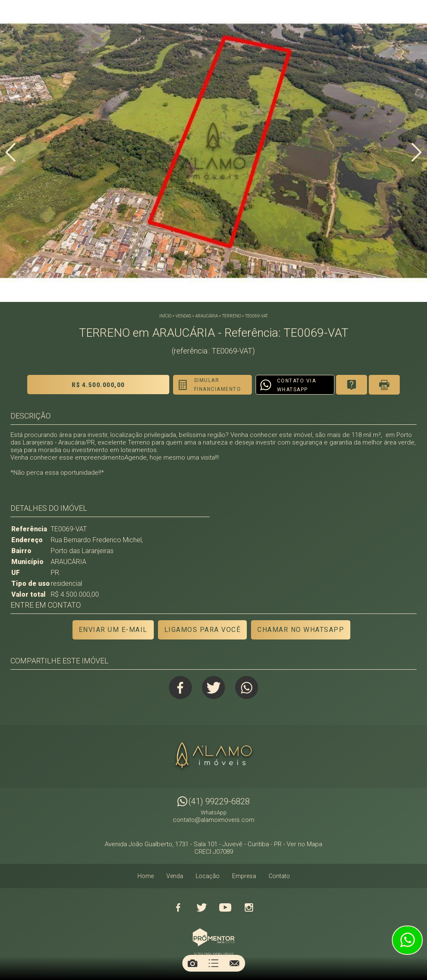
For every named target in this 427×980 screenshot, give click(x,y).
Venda (175, 876)
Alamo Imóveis (214, 756)
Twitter (213, 688)
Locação (208, 876)
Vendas (183, 316)
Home (146, 876)
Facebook (180, 688)
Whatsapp (247, 688)
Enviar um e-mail (113, 630)
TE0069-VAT (256, 316)
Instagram (249, 907)
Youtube (225, 907)
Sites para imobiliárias (214, 954)
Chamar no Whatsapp (301, 630)
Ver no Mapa (304, 844)
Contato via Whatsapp (297, 385)
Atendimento (407, 940)
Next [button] (417, 152)
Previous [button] (10, 152)
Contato (279, 876)
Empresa (244, 876)
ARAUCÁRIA (207, 316)
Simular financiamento (218, 385)
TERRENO (232, 316)
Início (165, 316)
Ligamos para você (203, 630)
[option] (213, 151)
